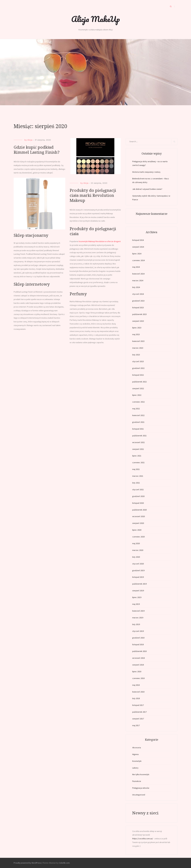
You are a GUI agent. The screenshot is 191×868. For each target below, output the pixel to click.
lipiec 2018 (137, 671)
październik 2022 (139, 382)
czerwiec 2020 (138, 537)
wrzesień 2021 (139, 442)
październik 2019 (139, 584)
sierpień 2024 (138, 247)
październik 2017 (139, 712)
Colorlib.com (64, 863)
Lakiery (135, 768)
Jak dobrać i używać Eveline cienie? (147, 189)
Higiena (135, 754)
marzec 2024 (138, 280)
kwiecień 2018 (138, 692)
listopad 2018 (138, 644)
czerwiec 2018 (138, 678)
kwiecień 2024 (138, 274)
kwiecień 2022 (138, 415)
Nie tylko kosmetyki (141, 774)
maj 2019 (136, 604)
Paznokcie (137, 781)
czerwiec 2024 (138, 260)
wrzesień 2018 (139, 658)
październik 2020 (139, 510)
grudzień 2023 (138, 301)
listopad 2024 (138, 240)
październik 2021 (139, 436)
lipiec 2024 (137, 254)
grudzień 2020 (138, 496)
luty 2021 (136, 483)
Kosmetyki (137, 761)
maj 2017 (136, 725)
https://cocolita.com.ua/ (143, 839)
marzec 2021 (138, 476)
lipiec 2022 (137, 395)
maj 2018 (136, 685)
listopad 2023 (138, 307)
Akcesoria (137, 748)
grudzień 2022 (138, 368)
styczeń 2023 (138, 361)
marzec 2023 (138, 348)
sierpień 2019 (138, 591)
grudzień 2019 (138, 570)
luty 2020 (136, 557)
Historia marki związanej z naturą (146, 172)
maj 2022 (136, 409)
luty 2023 (136, 355)
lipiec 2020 (137, 530)
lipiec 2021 (137, 456)
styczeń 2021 (138, 489)
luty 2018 (136, 698)
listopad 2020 (138, 503)
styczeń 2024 (138, 294)
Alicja (30, 140)
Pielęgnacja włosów (141, 788)
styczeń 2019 (138, 631)
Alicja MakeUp (95, 19)
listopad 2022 (138, 375)
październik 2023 (139, 314)
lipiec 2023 (137, 328)
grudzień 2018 (138, 638)
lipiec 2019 (137, 597)
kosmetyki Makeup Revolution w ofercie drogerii (100, 241)
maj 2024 (136, 267)
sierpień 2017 (138, 719)
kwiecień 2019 (138, 611)
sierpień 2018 (138, 665)
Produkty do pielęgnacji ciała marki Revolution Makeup (93, 195)
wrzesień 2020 (139, 516)
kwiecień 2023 (138, 341)
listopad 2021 (138, 429)
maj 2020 (136, 543)
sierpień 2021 (138, 449)
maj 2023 (136, 334)
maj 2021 (136, 469)
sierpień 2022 (138, 388)
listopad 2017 (138, 705)
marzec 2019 (138, 618)
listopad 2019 (138, 577)
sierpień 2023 (138, 321)
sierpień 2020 (138, 523)
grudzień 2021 (138, 422)
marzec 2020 (138, 550)
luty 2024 (136, 287)
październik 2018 (139, 651)
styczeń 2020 (138, 564)
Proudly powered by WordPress (27, 863)
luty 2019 (136, 624)
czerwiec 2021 (138, 462)
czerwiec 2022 (138, 402)
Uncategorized (139, 795)
